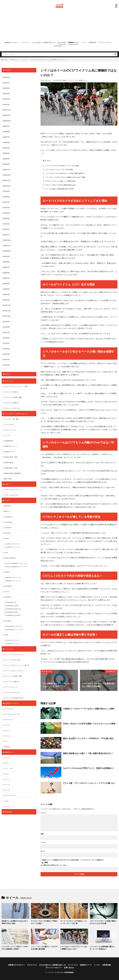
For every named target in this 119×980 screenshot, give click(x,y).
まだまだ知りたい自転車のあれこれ (44, 42)
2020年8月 (6, 132)
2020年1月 (6, 170)
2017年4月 (6, 349)
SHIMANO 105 (11, 602)
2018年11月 (7, 246)
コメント (43, 813)
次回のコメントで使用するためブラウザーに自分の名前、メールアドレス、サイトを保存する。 (74, 860)
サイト (43, 851)
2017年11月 (7, 311)
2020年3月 (6, 159)
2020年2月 (6, 164)
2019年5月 (6, 213)
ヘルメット (8, 736)
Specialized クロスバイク (14, 626)
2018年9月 (6, 256)
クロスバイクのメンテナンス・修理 (16, 386)
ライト (6, 741)
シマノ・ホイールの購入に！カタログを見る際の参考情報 (44, 948)
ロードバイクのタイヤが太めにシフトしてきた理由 (61, 166)
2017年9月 (6, 322)
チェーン (7, 779)
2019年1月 (6, 235)
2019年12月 (7, 175)
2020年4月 (6, 153)
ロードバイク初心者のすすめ (14, 698)
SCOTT (7, 592)
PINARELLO (8, 586)
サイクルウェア (9, 709)
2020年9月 (6, 126)
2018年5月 (6, 278)
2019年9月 (6, 191)
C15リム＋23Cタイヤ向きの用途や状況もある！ (60, 185)
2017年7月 (6, 332)
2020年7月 (6, 137)
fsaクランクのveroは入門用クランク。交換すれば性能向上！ (89, 768)
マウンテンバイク (10, 430)
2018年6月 (6, 273)
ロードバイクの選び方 (12, 682)
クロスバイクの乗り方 (12, 392)
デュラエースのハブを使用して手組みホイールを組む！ (44, 922)
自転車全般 (92, 42)
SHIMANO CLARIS (13, 606)
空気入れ (7, 747)
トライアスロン (9, 424)
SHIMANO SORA (12, 612)
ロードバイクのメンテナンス (14, 671)
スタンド (7, 730)
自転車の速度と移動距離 (12, 473)
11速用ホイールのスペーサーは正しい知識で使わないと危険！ (89, 709)
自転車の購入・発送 (11, 468)
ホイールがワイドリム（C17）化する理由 (58, 169)
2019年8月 (6, 197)
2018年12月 (7, 240)
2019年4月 (6, 218)
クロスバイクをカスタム (12, 408)
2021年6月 (6, 77)
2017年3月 (6, 354)
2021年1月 (6, 104)
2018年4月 (6, 284)
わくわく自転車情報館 (66, 972)
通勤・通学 (8, 479)
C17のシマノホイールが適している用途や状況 (59, 181)
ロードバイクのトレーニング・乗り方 (17, 665)
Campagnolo (8, 517)
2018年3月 (6, 289)
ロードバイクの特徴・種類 (13, 676)
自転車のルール (9, 452)
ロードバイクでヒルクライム (14, 654)
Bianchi (7, 511)
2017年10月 (7, 316)
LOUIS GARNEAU (10, 558)
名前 (42, 834)
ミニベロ (7, 435)
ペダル (6, 801)
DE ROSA (7, 533)
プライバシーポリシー (105, 42)
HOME (5, 59)
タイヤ (6, 774)
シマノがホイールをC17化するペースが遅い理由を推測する (63, 173)
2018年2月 (6, 294)
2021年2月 (6, 99)
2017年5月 (6, 343)
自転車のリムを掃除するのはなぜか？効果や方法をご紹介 (15, 922)
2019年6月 (6, 208)
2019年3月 (6, 224)
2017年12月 (7, 305)
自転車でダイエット (11, 446)
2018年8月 (6, 262)
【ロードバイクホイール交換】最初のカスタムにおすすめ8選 (103, 922)
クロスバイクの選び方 (12, 403)
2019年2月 (6, 229)
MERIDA (7, 572)
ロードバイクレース (11, 687)
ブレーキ (7, 790)
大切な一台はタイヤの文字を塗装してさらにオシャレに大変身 (89, 723)
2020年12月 (7, 110)
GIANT (7, 538)
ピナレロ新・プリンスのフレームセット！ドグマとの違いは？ (89, 783)
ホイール (25, 59)
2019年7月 (6, 202)
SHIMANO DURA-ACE (14, 609)
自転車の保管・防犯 (11, 457)
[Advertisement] (59, 25)
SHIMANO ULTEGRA (13, 615)
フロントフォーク (10, 796)
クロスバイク (26, 42)
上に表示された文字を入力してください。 (54, 865)
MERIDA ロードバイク (14, 581)
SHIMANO (8, 597)
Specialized (8, 621)
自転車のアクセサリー (12, 42)
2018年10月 (7, 251)
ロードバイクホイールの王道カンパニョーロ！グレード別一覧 (74, 922)
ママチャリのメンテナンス (13, 490)
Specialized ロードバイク (14, 629)
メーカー (83, 42)
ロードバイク (62, 42)
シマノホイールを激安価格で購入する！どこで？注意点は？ (102, 948)
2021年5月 (6, 83)
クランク (7, 758)
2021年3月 (6, 94)
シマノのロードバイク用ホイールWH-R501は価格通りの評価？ (15, 948)
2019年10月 (7, 186)
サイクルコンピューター (12, 714)
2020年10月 (7, 121)
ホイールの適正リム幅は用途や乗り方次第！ (58, 189)
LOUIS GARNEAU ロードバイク (17, 567)
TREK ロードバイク (13, 644)
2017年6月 (6, 338)
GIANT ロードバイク (13, 547)
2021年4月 (6, 88)
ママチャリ (8, 484)
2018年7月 (6, 267)
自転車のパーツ (73, 42)
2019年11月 (7, 180)
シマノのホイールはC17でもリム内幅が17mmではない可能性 (64, 177)
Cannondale (8, 522)
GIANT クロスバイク (13, 544)
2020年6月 (6, 142)
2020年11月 (7, 115)
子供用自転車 (9, 441)
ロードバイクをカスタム (12, 692)
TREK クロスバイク (13, 640)
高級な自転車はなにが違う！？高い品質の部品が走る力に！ (88, 753)
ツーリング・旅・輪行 (12, 419)
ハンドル (7, 785)
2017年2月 (6, 360)
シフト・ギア (9, 768)
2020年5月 (6, 148)
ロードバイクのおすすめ (12, 660)
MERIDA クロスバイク (14, 577)
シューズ (7, 725)
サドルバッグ (9, 720)
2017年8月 (6, 327)
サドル (6, 763)
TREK (6, 635)
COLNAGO (8, 528)
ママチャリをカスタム (12, 495)
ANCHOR (7, 506)
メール (43, 843)
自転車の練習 (9, 462)
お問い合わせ (58, 46)
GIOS (6, 553)
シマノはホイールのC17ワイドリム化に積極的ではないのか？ (48, 59)
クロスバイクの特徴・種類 (13, 397)
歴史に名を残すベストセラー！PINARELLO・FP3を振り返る (88, 738)
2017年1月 (6, 365)
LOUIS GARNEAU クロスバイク (17, 563)
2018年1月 (6, 300)
